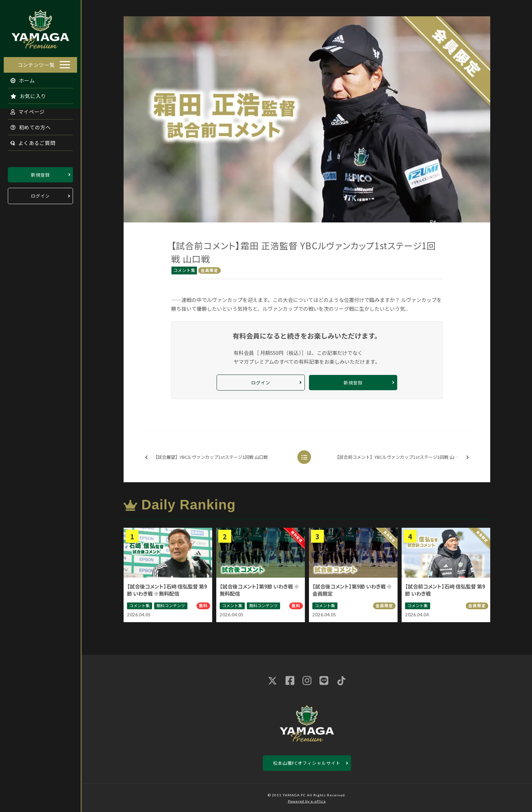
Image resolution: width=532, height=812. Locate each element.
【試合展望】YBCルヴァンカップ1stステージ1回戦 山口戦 (206, 457)
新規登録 (40, 173)
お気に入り (25, 94)
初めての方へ (27, 125)
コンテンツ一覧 (36, 63)
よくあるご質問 (29, 141)
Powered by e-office (307, 801)
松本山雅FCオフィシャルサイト (307, 763)
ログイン (40, 194)
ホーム (19, 78)
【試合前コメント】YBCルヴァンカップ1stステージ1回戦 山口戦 (402, 457)
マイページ (24, 110)
